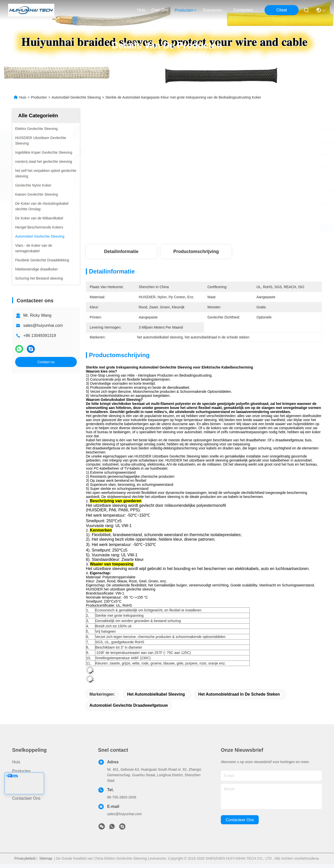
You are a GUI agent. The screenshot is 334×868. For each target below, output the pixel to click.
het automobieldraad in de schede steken (239, 694)
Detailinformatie (121, 252)
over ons (160, 10)
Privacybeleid (25, 858)
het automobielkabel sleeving (156, 694)
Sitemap (46, 858)
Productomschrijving (196, 252)
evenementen (215, 10)
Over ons (21, 780)
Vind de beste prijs (253, 228)
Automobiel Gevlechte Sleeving (76, 97)
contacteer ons (246, 10)
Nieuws (19, 789)
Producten (39, 97)
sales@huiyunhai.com (43, 325)
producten (186, 10)
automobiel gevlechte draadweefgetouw (129, 705)
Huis (141, 10)
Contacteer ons (26, 798)
